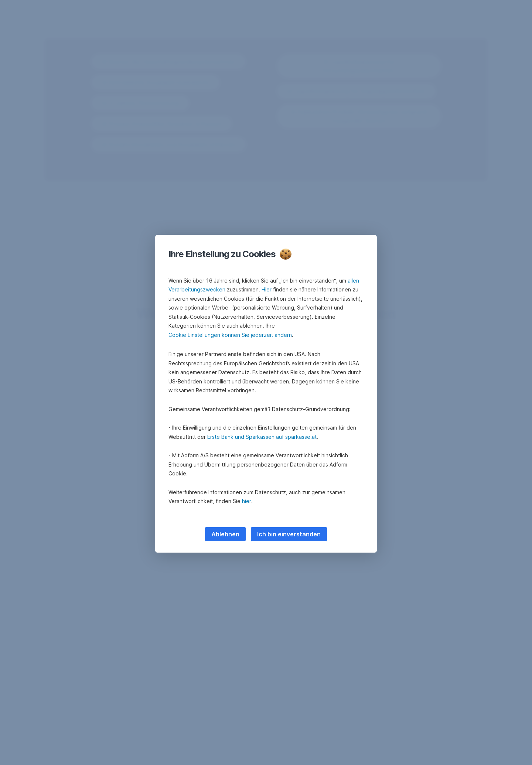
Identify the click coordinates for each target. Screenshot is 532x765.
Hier (267, 289)
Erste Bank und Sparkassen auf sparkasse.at (262, 437)
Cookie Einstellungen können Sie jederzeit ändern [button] (230, 335)
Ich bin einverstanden (289, 534)
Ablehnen (225, 534)
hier (247, 501)
